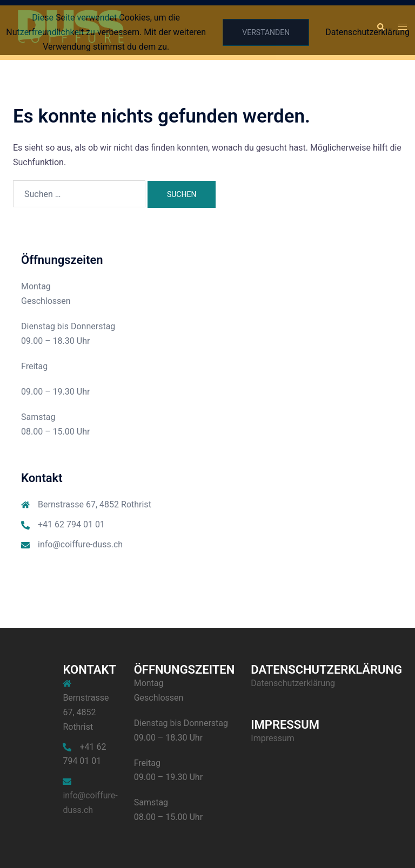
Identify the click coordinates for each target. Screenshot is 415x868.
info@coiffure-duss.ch (80, 544)
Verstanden (266, 32)
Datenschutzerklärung (293, 683)
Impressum (273, 738)
